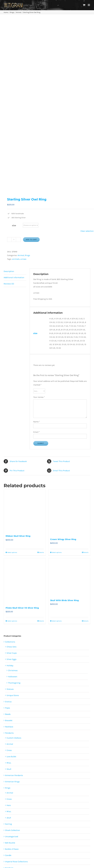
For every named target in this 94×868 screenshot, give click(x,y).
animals (16, 94)
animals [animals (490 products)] (11, 782)
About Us (70, 818)
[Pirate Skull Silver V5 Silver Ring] (25, 416)
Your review (39, 232)
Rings (27, 91)
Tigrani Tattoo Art (13, 728)
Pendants (9, 568)
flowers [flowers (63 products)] (18, 787)
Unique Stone (13, 531)
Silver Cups (12, 488)
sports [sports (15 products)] (20, 796)
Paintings (9, 734)
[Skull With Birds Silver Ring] (69, 413)
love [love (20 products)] (33, 787)
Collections (10, 477)
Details (41, 388)
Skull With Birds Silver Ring (64, 436)
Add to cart (31, 75)
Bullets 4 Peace (12, 684)
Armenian (10, 722)
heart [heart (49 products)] (26, 787)
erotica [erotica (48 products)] (28, 782)
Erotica (8, 537)
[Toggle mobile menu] (89, 5)
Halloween (13, 512)
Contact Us (63, 843)
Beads (8, 550)
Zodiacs (9, 716)
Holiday (10, 501)
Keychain (9, 703)
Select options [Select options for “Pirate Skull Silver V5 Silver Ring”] (12, 456)
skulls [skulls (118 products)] (40, 791)
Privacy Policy (70, 825)
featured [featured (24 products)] (37, 782)
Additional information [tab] (14, 113)
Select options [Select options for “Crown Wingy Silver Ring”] (57, 388)
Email (37, 267)
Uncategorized (12, 672)
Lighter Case (11, 709)
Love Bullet (11, 592)
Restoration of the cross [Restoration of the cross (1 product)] (25, 791)
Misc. (9, 598)
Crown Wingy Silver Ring (63, 375)
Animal (21, 91)
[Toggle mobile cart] (84, 5)
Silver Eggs (12, 495)
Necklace (9, 562)
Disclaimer (70, 829)
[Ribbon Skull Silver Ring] (25, 346)
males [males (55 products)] (41, 787)
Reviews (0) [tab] (9, 119)
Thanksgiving (14, 518)
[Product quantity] (14, 75)
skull (9, 653)
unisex (23, 94)
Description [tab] (9, 107)
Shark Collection (13, 666)
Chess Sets (12, 482)
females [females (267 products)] (9, 787)
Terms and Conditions (70, 833)
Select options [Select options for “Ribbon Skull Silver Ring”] (12, 388)
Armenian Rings (12, 617)
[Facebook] (24, 812)
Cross (9, 586)
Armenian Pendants (14, 611)
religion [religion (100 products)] (9, 791)
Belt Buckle (10, 678)
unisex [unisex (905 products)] (29, 796)
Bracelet (9, 556)
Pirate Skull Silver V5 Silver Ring (22, 443)
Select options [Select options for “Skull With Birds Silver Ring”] (57, 456)
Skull (9, 604)
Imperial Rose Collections (16, 697)
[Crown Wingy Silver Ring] (69, 348)
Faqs (70, 822)
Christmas (13, 506)
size (14, 61)
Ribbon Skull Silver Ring (18, 371)
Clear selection (87, 66)
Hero (9, 641)
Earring (8, 659)
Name (37, 257)
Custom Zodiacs (14, 573)
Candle (8, 691)
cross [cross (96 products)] (20, 782)
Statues (10, 524)
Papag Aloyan (13, 739)
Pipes (8, 543)
